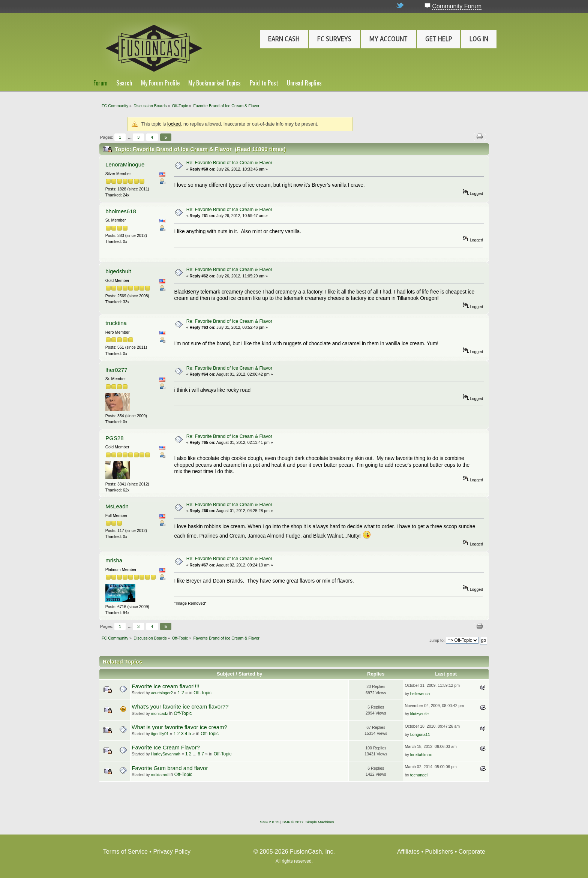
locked (174, 124)
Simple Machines (320, 822)
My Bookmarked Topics (214, 83)
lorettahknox (421, 755)
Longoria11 (420, 734)
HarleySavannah (166, 754)
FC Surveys (334, 39)
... (130, 137)
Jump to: (437, 640)
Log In (479, 39)
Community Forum (457, 6)
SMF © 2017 (293, 822)
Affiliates (408, 852)
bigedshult (118, 271)
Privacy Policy (172, 852)
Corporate (472, 852)
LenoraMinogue (125, 164)
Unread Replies (304, 83)
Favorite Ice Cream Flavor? (166, 747)
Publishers (439, 852)
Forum (100, 83)
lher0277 (116, 370)
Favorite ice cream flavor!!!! (166, 686)
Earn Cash (284, 39)
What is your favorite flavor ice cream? (179, 727)
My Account (388, 39)
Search (124, 83)
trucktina (116, 323)
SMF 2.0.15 (270, 822)
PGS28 (114, 438)
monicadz (160, 713)
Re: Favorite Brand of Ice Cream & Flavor (229, 163)
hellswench (420, 694)
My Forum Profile (160, 83)
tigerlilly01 (160, 734)
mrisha (114, 560)
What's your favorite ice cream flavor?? (180, 706)
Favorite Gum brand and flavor (170, 768)
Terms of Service (125, 852)
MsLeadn (117, 506)
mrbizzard (160, 775)
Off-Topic (202, 693)
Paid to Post (264, 83)
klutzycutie (419, 714)
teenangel (419, 775)
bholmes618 (121, 211)
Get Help (439, 39)
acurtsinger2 (162, 693)
